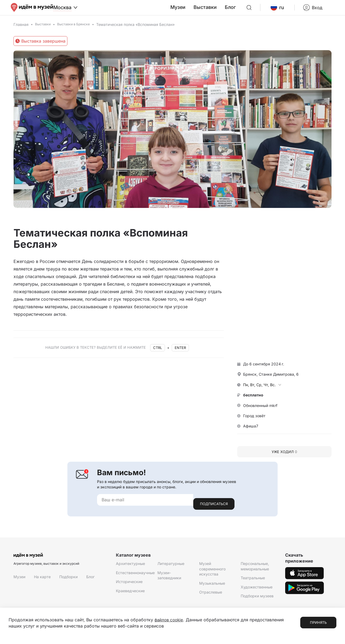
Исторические (129, 584)
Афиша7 (251, 432)
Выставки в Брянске (78, 30)
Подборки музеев (257, 598)
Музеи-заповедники (169, 577)
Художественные (257, 589)
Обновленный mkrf (260, 411)
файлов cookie (170, 620)
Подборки (68, 579)
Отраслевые (211, 594)
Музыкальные (212, 585)
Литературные (171, 566)
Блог (243, 11)
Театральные (253, 580)
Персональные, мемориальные (255, 568)
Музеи (195, 11)
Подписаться (214, 506)
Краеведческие (130, 593)
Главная (21, 30)
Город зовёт (254, 422)
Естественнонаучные (135, 575)
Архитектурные (130, 566)
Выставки (220, 11)
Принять (318, 623)
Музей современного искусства (212, 571)
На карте (42, 579)
